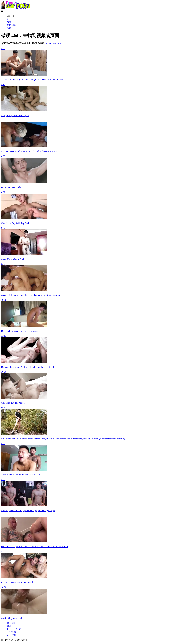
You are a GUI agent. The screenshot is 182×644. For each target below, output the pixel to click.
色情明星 (11, 25)
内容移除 (11, 632)
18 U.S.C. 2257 (14, 629)
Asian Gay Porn (53, 43)
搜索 (9, 28)
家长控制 (11, 635)
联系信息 (11, 623)
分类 (9, 22)
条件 (9, 626)
